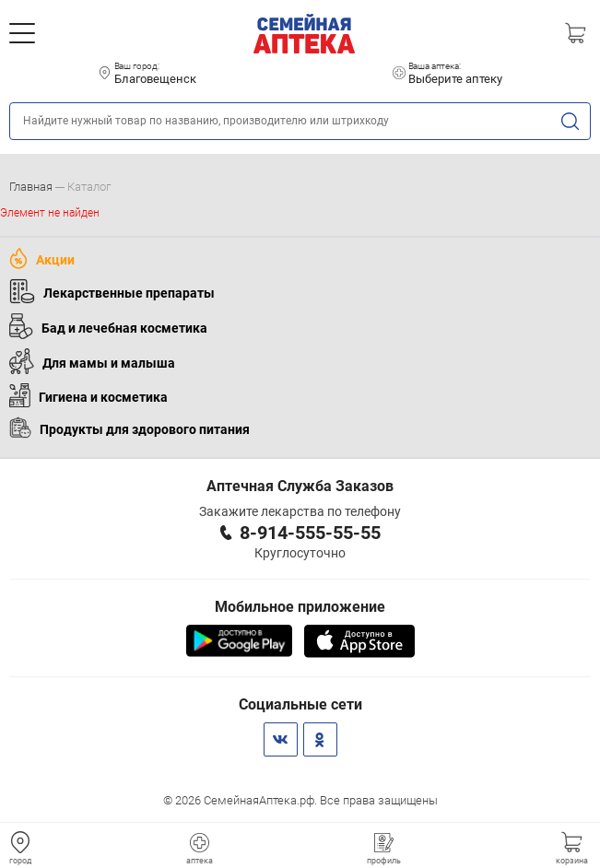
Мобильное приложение (300, 607)
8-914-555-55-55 (310, 533)
